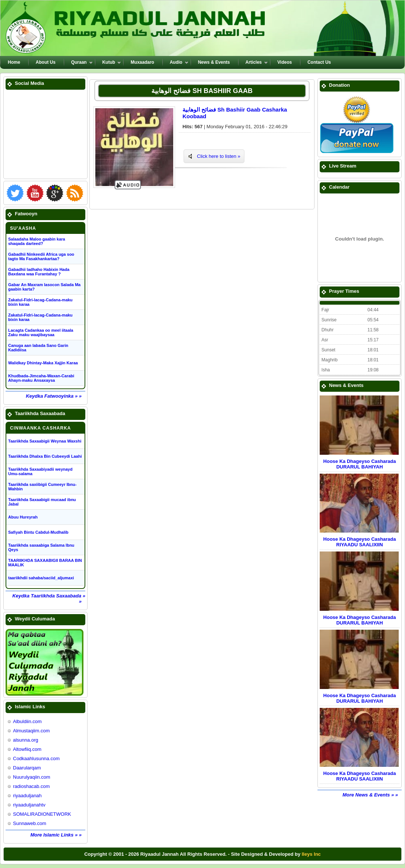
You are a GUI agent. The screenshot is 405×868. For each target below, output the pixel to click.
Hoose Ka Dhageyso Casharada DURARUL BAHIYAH (360, 464)
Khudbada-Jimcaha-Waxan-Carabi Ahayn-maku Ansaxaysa (41, 378)
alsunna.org (26, 740)
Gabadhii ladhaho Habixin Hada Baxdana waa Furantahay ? (39, 272)
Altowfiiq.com (27, 749)
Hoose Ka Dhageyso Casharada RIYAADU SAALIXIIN (360, 542)
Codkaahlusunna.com (36, 758)
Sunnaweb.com (30, 823)
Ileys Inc (311, 854)
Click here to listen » (219, 156)
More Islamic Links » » (56, 835)
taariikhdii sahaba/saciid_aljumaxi (41, 578)
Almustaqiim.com (31, 731)
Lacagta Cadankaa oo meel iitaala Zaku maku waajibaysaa (41, 332)
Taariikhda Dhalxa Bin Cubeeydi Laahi (45, 456)
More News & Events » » (370, 795)
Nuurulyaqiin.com (32, 777)
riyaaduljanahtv (29, 805)
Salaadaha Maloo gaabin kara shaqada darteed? (37, 241)
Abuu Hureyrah (23, 517)
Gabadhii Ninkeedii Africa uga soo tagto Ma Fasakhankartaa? (41, 256)
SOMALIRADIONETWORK (42, 814)
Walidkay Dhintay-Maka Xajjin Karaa (43, 363)
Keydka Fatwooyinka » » (54, 396)
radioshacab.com (31, 786)
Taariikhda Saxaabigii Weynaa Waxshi (45, 441)
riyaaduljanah (27, 796)
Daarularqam (27, 768)
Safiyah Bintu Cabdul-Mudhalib (38, 532)
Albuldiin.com (27, 721)
